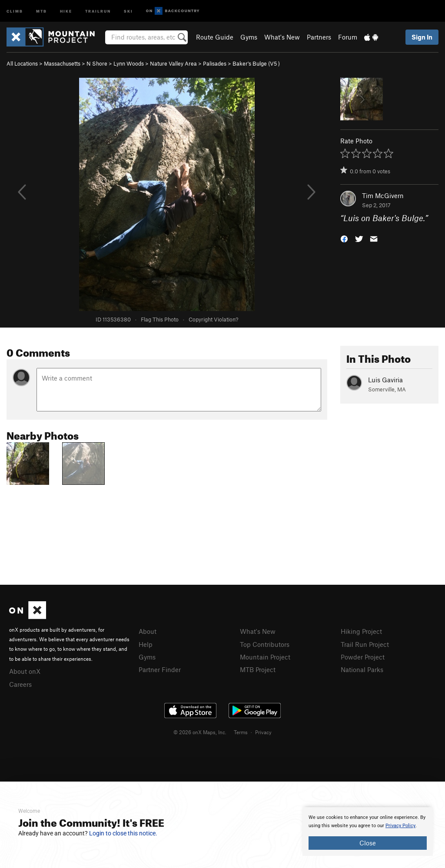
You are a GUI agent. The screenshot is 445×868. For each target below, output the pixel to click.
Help (146, 644)
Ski (128, 11)
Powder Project (363, 657)
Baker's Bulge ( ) (256, 63)
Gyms (249, 37)
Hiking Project (361, 631)
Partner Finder (160, 669)
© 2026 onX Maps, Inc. (200, 732)
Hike (66, 11)
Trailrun (98, 11)
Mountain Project (265, 657)
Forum (348, 37)
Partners (319, 37)
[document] (368, 832)
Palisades (215, 63)
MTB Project (258, 669)
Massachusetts (62, 63)
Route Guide (215, 37)
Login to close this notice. (123, 833)
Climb (15, 11)
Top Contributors (265, 644)
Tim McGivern (383, 195)
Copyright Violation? (213, 319)
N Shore (97, 63)
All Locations (22, 63)
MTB (42, 11)
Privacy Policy (400, 826)
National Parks (362, 669)
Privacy (263, 732)
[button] (344, 238)
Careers (20, 684)
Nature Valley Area (173, 63)
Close (368, 843)
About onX (25, 671)
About (148, 631)
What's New (282, 37)
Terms (241, 732)
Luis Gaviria (385, 380)
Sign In (422, 37)
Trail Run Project (365, 644)
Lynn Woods (129, 63)
